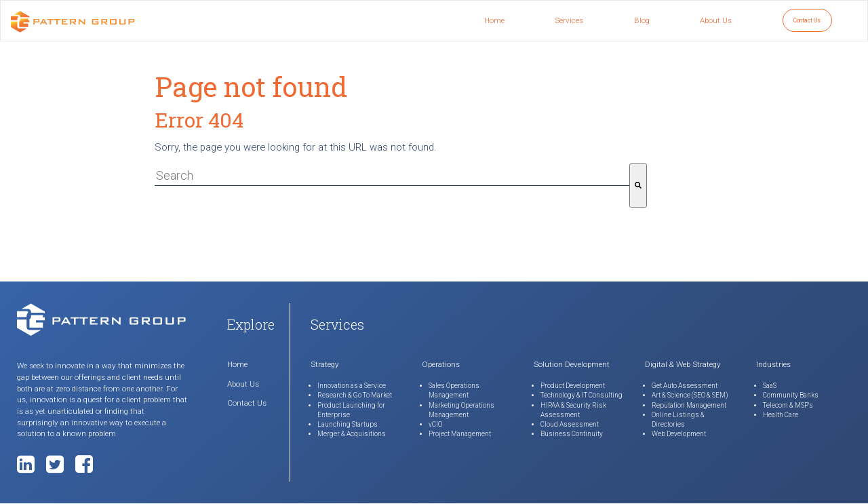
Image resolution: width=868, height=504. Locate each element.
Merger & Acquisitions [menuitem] (352, 434)
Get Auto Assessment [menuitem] (685, 386)
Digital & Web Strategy (683, 364)
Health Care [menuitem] (781, 415)
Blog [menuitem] (642, 20)
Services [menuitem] (569, 20)
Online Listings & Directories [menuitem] (678, 420)
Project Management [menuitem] (460, 434)
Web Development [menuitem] (679, 434)
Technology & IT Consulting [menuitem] (581, 395)
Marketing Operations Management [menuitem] (461, 410)
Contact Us (247, 403)
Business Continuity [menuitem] (572, 434)
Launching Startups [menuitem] (348, 424)
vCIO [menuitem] (435, 424)
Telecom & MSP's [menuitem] (788, 405)
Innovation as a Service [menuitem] (352, 386)
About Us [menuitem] (716, 20)
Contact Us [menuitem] (807, 20)
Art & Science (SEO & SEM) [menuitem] (690, 395)
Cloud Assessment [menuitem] (570, 424)
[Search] (638, 186)
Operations (441, 364)
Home (237, 364)
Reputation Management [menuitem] (689, 405)
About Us (243, 384)
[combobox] (392, 176)
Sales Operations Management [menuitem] (454, 390)
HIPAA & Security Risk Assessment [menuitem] (573, 410)
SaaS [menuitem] (770, 386)
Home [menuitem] (494, 20)
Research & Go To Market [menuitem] (355, 395)
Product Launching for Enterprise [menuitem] (351, 410)
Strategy (325, 364)
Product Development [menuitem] (573, 386)
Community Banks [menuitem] (791, 395)
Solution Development (572, 364)
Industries (773, 364)
